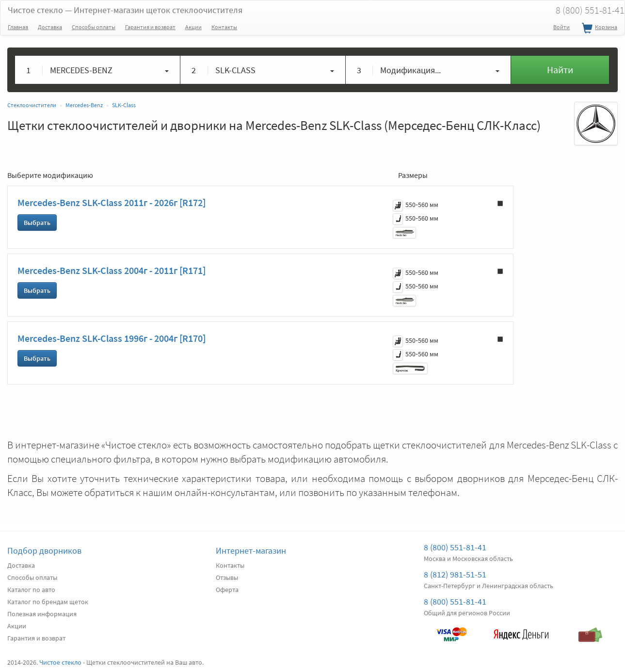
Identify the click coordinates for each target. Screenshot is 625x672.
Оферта (227, 590)
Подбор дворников (44, 551)
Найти (560, 70)
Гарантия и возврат (150, 27)
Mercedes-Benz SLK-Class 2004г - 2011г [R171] (112, 270)
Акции (193, 27)
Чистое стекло (125, 10)
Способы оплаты (94, 27)
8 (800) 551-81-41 (455, 547)
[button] (98, 70)
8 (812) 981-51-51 (455, 574)
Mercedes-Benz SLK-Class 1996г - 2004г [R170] (112, 338)
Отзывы (227, 577)
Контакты (224, 27)
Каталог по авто (31, 590)
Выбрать (37, 223)
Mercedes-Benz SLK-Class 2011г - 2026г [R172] (112, 202)
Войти (561, 27)
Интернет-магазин (251, 551)
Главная (18, 27)
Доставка (50, 27)
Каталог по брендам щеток (48, 602)
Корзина (598, 29)
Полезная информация (42, 614)
